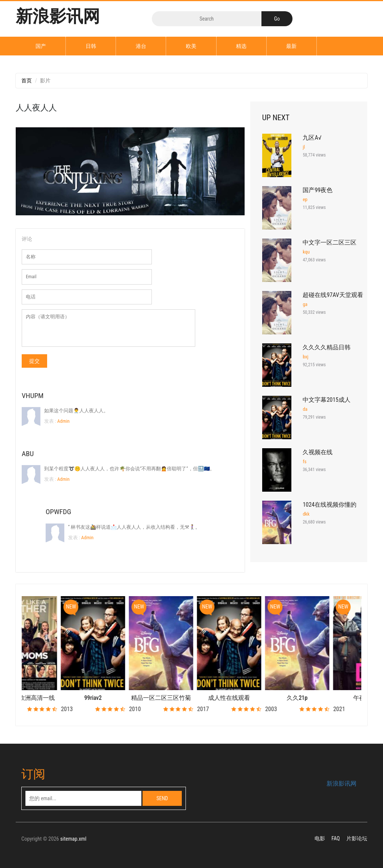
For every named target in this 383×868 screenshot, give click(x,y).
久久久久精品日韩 (327, 347)
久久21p (328, 698)
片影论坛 (357, 838)
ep (305, 199)
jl (304, 147)
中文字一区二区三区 (330, 242)
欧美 (191, 46)
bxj (305, 357)
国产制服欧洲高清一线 (56, 698)
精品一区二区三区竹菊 (192, 698)
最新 (291, 46)
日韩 (91, 46)
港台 (141, 46)
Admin (63, 421)
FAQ (335, 838)
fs (304, 462)
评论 (27, 239)
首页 (27, 81)
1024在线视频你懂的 (330, 505)
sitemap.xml (73, 839)
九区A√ (312, 138)
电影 (320, 838)
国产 (41, 46)
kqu (306, 252)
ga (305, 304)
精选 (241, 46)
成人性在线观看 (260, 698)
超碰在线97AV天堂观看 (333, 295)
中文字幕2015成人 (327, 400)
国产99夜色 (318, 190)
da (305, 409)
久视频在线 (318, 452)
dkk (306, 514)
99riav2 (124, 698)
